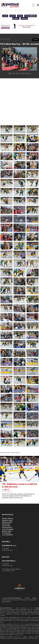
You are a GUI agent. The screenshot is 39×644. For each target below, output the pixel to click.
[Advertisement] (19, 100)
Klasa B (24, 18)
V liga (20, 16)
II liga (5, 16)
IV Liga (13, 16)
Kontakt (27, 598)
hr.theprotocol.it (25, 600)
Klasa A (16, 18)
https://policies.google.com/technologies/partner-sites (15, 609)
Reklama (34, 598)
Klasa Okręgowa (31, 16)
